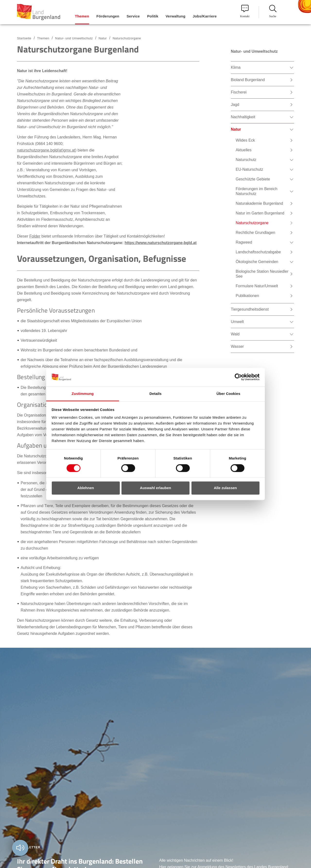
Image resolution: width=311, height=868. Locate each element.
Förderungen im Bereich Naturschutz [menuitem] (257, 191)
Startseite (24, 38)
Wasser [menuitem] (237, 346)
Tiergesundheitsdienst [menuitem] (250, 309)
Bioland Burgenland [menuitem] (248, 80)
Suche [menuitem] (273, 11)
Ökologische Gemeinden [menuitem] (257, 262)
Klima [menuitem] (236, 67)
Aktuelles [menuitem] (244, 150)
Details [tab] (155, 394)
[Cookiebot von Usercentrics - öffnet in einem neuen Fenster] (238, 377)
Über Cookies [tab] (228, 394)
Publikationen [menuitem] (247, 296)
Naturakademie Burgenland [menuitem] (259, 203)
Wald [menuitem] (235, 334)
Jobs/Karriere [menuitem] (205, 16)
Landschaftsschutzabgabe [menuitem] (258, 252)
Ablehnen (86, 488)
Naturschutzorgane (127, 38)
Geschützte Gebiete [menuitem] (253, 179)
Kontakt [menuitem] (245, 11)
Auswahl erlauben (155, 488)
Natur (103, 38)
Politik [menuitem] (153, 16)
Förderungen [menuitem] (108, 16)
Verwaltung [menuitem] (175, 16)
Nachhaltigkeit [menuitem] (243, 117)
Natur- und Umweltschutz (74, 38)
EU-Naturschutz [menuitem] (249, 169)
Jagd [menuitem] (235, 105)
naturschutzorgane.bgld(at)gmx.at (46, 150)
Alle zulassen (225, 488)
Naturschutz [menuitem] (246, 160)
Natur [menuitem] (236, 129)
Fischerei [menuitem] (239, 92)
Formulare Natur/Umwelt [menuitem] (257, 286)
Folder (35, 236)
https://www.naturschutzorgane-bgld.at (161, 243)
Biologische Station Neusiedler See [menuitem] (262, 274)
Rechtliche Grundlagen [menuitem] (255, 233)
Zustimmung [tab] (83, 394)
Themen (43, 38)
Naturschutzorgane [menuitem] (252, 223)
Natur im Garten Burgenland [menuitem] (260, 213)
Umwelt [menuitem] (237, 322)
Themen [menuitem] (82, 16)
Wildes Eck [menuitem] (245, 140)
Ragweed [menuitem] (244, 242)
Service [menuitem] (133, 16)
